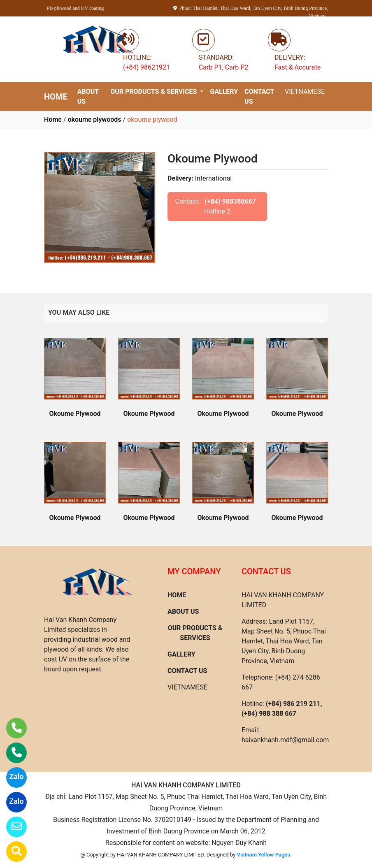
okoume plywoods (94, 120)
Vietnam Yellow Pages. (264, 855)
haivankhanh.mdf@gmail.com (285, 740)
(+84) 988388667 (230, 201)
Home (53, 120)
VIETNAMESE (305, 92)
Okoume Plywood (75, 414)
